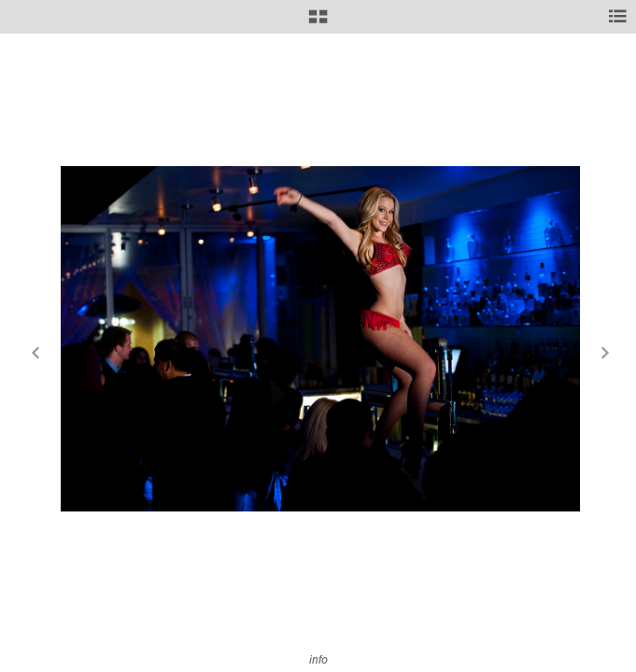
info (318, 659)
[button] (318, 23)
